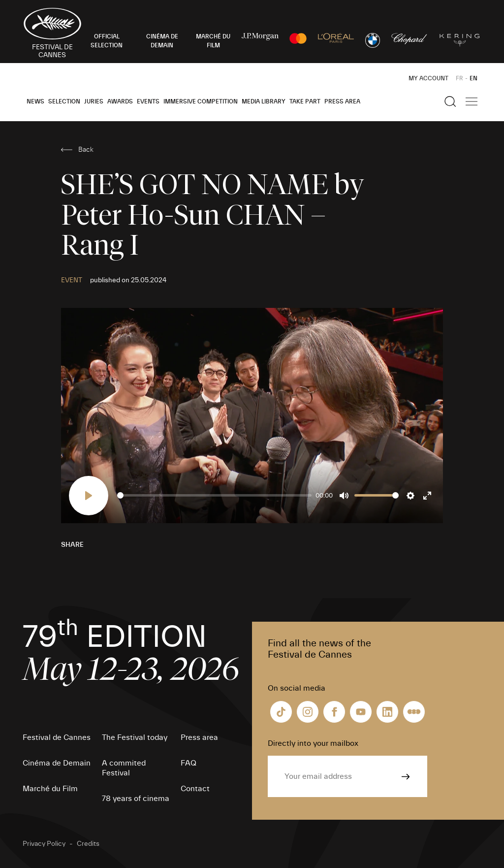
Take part (305, 101)
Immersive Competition (201, 101)
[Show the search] (450, 101)
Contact (195, 789)
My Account (428, 78)
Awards (120, 101)
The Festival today (135, 737)
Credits (88, 844)
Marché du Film (50, 789)
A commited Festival (124, 768)
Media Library (264, 101)
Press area (342, 101)
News (35, 101)
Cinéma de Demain (57, 763)
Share (72, 545)
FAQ (189, 763)
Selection (64, 101)
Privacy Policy (44, 844)
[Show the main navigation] (472, 101)
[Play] (89, 496)
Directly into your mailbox (313, 743)
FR (459, 78)
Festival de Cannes (57, 737)
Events (148, 101)
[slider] (214, 495)
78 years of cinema (136, 799)
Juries (94, 101)
